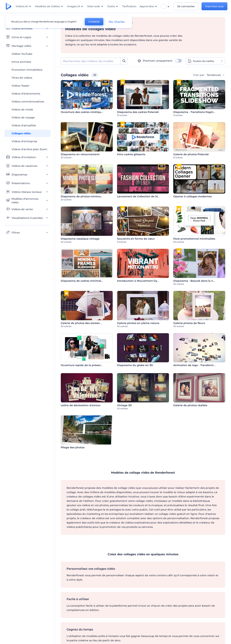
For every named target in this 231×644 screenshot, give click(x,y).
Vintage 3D (124, 405)
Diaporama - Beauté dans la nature (197, 281)
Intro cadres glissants (131, 154)
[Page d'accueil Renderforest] (9, 6)
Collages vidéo (21, 133)
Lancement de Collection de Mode (140, 196)
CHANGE (94, 22)
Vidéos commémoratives (28, 102)
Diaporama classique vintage (80, 239)
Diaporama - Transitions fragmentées (198, 112)
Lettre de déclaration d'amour (81, 405)
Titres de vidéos (22, 78)
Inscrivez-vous (214, 6)
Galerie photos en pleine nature (138, 323)
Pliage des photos (73, 447)
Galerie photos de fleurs (189, 323)
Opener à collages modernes (192, 196)
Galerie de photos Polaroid (191, 154)
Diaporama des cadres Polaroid (138, 112)
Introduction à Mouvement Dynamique (143, 281)
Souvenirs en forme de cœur (136, 239)
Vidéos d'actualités (24, 125)
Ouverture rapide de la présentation (85, 365)
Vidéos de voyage (23, 117)
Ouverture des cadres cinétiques (82, 112)
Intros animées (21, 62)
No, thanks (117, 22)
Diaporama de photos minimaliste (83, 196)
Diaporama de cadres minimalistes (84, 281)
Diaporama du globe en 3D (135, 365)
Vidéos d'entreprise (24, 141)
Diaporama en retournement (80, 154)
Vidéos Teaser (21, 86)
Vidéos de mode (22, 110)
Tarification (129, 6)
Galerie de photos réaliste (190, 405)
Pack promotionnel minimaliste (194, 239)
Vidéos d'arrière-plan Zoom (29, 149)
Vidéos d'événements (26, 94)
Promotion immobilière (27, 70)
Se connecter (186, 6)
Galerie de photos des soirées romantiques (89, 323)
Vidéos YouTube (22, 54)
